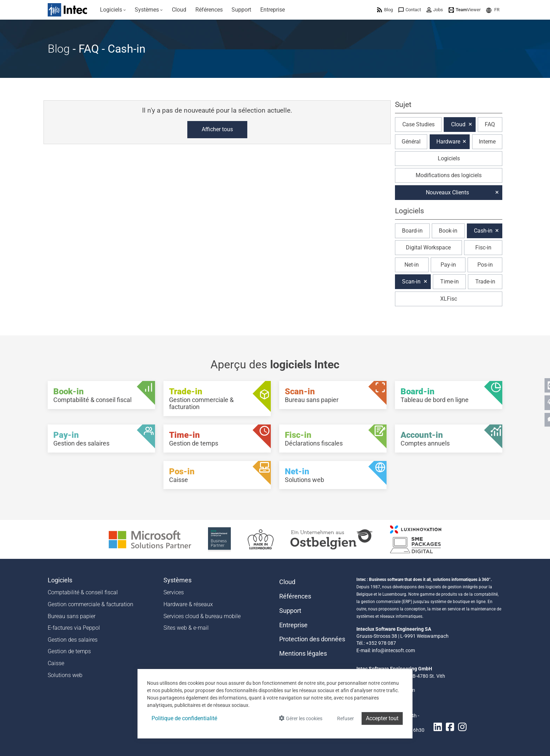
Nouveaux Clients (447, 192)
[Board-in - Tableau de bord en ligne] (449, 395)
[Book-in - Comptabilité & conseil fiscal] (101, 395)
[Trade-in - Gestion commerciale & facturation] (217, 399)
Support (290, 611)
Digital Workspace (428, 247)
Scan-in (411, 282)
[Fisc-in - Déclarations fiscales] (333, 439)
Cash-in (483, 231)
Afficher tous (217, 129)
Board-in (412, 231)
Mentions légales (303, 654)
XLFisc (449, 299)
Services (174, 592)
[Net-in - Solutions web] (333, 475)
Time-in (450, 282)
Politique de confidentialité (184, 718)
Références (295, 596)
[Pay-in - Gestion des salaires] (101, 439)
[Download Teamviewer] (465, 10)
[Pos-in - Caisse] (217, 475)
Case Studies (418, 124)
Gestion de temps (69, 651)
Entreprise (293, 625)
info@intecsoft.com (393, 650)
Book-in (448, 231)
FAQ (490, 124)
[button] (493, 10)
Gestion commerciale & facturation (90, 604)
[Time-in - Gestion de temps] (217, 439)
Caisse (56, 663)
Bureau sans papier (72, 616)
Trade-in (485, 282)
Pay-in (448, 265)
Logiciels (449, 158)
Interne (487, 142)
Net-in (412, 265)
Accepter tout (382, 718)
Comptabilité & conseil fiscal (83, 592)
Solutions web (65, 675)
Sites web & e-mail (186, 628)
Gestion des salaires (73, 640)
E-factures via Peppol (74, 628)
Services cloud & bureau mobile (202, 616)
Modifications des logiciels (449, 175)
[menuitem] (113, 10)
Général (411, 142)
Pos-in (485, 265)
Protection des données (312, 639)
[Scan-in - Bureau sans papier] (333, 395)
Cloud (458, 124)
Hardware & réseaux (188, 604)
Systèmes (177, 580)
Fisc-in (483, 247)
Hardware (448, 142)
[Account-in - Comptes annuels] (449, 439)
